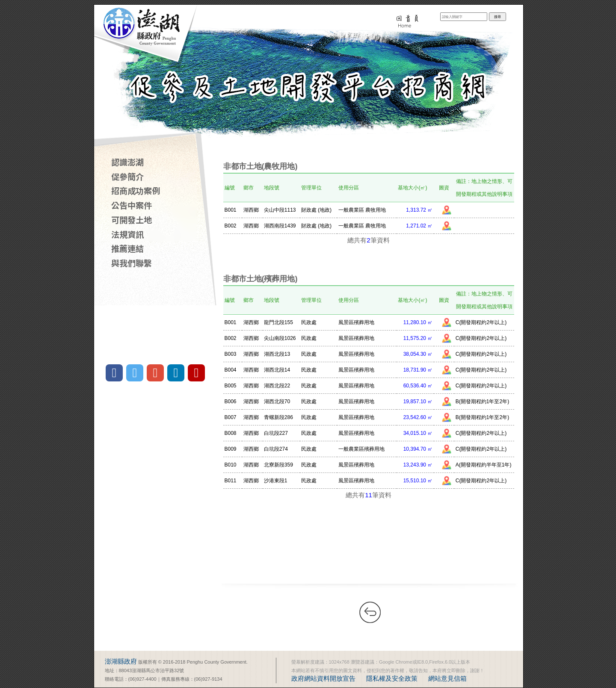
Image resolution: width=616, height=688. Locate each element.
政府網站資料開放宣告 (323, 678)
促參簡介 (127, 177)
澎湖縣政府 (121, 661)
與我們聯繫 (132, 263)
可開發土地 (132, 220)
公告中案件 (132, 205)
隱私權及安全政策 (392, 678)
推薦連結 (127, 248)
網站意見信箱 (447, 678)
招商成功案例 (136, 191)
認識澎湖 (127, 162)
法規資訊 (127, 234)
